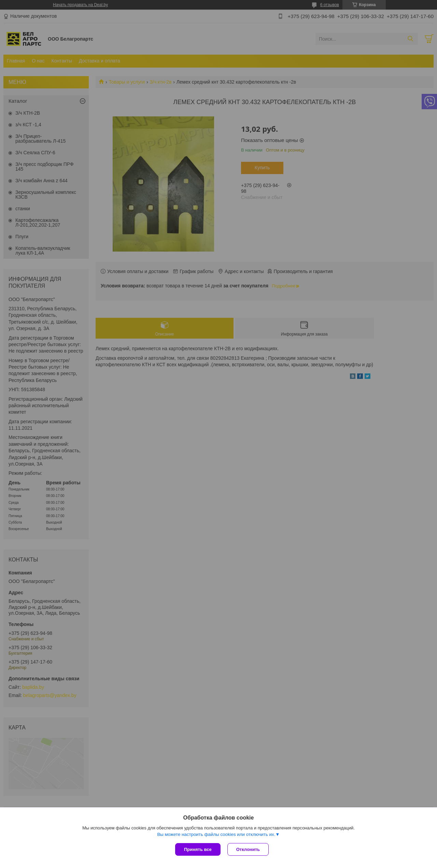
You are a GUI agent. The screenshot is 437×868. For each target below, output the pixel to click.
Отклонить (248, 849)
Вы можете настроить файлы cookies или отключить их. (216, 834)
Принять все (198, 849)
